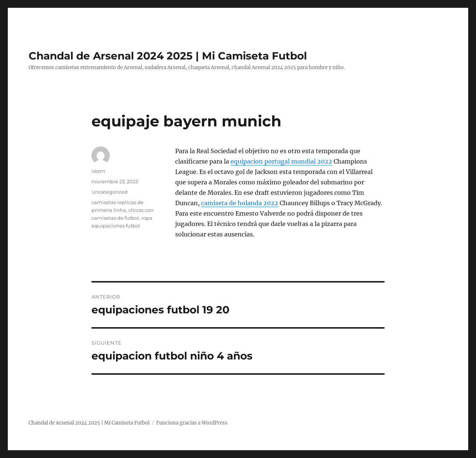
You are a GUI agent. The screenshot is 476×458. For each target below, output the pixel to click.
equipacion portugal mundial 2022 (281, 161)
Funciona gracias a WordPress (192, 423)
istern (98, 171)
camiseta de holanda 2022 (240, 203)
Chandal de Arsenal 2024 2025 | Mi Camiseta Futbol (168, 56)
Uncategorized (110, 192)
